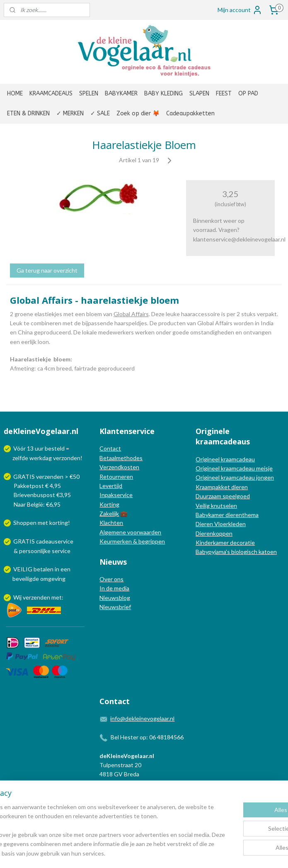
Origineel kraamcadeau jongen (235, 477)
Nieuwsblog (115, 598)
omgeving (53, 579)
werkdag (41, 458)
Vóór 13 (24, 448)
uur (39, 448)
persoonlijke (35, 551)
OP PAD (248, 94)
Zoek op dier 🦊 (138, 113)
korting (59, 523)
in (57, 569)
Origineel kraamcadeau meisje (234, 468)
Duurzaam (209, 496)
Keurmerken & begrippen (132, 541)
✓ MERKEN (70, 113)
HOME (15, 94)
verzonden (67, 458)
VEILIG (23, 569)
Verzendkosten (119, 467)
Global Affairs (131, 314)
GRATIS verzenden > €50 (46, 477)
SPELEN (89, 94)
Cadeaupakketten (190, 113)
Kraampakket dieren (222, 487)
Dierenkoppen (214, 533)
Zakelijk (109, 513)
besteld (55, 448)
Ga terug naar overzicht (47, 270)
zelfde (20, 458)
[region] (89, 817)
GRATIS (25, 541)
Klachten (111, 523)
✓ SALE (100, 113)
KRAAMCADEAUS (51, 94)
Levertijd (111, 486)
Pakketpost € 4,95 (33, 486)
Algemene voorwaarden (130, 532)
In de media (114, 588)
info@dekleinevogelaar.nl (142, 718)
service (61, 551)
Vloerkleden (229, 524)
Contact (110, 448)
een (65, 569)
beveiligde (26, 579)
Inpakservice (116, 495)
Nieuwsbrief (115, 607)
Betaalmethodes (121, 458)
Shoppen (25, 523)
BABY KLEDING (163, 94)
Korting (109, 504)
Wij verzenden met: (38, 597)
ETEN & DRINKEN (28, 113)
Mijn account (240, 10)
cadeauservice (55, 541)
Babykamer (210, 515)
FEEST (224, 94)
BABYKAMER (121, 94)
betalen (44, 569)
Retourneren (116, 477)
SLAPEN (199, 94)
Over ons (111, 579)
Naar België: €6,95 (37, 504)
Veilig (203, 506)
